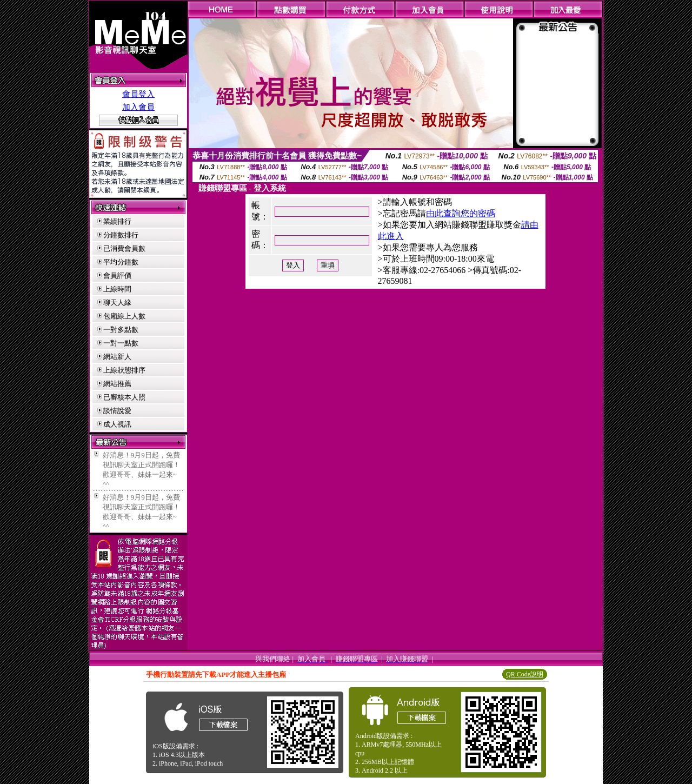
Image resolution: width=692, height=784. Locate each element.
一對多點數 (121, 330)
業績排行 (117, 221)
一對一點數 (121, 343)
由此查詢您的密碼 (461, 213)
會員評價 (117, 275)
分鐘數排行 (121, 235)
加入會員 (138, 107)
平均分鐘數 (121, 262)
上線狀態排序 (124, 370)
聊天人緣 (117, 303)
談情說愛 (117, 411)
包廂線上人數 (124, 316)
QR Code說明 (525, 674)
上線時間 (117, 289)
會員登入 (138, 94)
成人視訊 (117, 424)
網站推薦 (117, 384)
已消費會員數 (124, 248)
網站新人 (117, 357)
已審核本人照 (124, 397)
